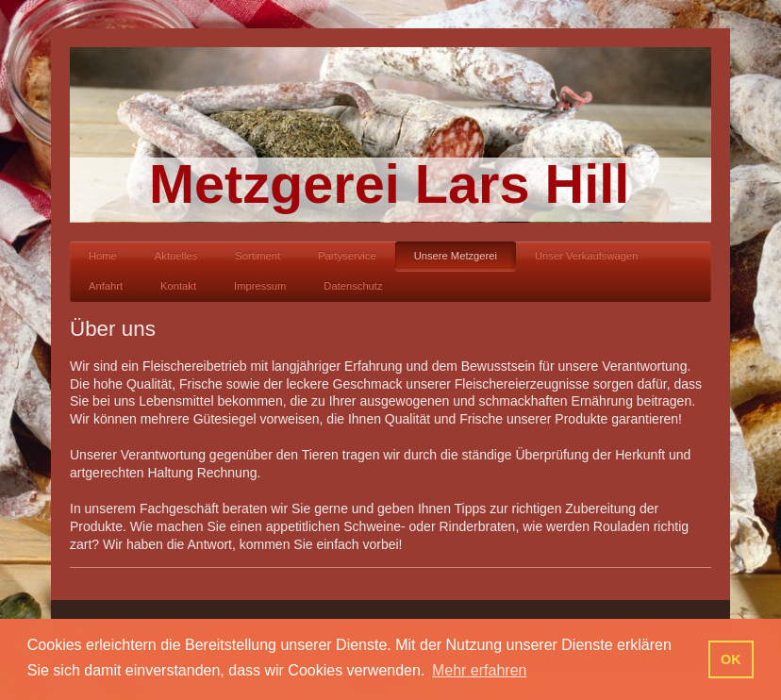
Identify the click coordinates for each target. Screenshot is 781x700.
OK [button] (731, 659)
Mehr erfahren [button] (480, 670)
